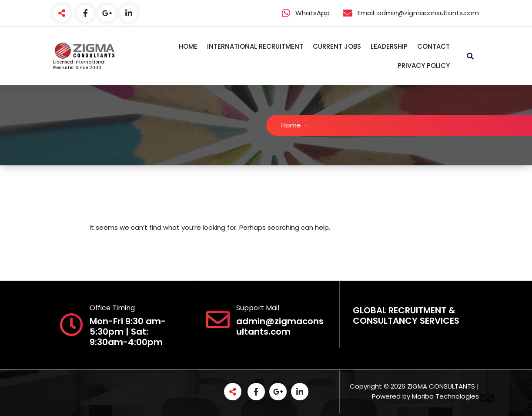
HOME (188, 46)
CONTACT (433, 46)
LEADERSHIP (389, 46)
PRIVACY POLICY (424, 65)
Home (297, 125)
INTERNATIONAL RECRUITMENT (255, 46)
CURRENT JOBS (337, 46)
